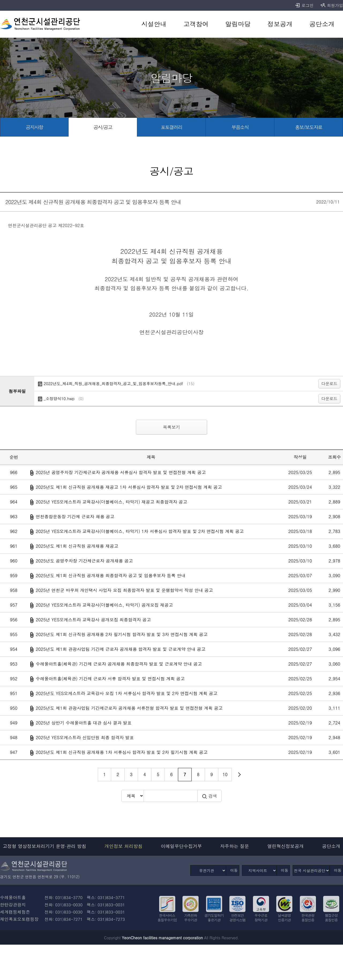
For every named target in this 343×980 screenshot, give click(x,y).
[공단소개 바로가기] (322, 24)
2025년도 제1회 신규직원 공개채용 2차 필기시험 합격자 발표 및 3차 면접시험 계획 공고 (122, 634)
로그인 (304, 5)
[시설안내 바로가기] (154, 24)
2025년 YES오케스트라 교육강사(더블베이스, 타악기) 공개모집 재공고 (104, 605)
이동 (234, 870)
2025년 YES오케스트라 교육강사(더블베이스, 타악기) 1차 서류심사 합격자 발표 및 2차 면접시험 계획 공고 (140, 531)
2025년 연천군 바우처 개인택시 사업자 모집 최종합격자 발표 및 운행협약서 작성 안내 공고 (124, 590)
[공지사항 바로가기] (34, 127)
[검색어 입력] (170, 796)
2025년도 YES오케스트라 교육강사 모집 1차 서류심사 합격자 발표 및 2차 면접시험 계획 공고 (126, 693)
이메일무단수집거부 (181, 846)
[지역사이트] (259, 870)
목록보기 (171, 427)
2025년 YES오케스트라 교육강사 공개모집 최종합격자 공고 (93, 620)
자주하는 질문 (235, 846)
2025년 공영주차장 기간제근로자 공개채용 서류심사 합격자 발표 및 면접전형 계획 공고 (121, 472)
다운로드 (329, 383)
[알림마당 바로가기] (238, 24)
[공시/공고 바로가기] (103, 127)
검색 (209, 796)
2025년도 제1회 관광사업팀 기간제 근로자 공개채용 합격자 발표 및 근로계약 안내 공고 (120, 649)
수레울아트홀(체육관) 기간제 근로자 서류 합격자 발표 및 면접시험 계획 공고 (110, 679)
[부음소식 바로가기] (240, 127)
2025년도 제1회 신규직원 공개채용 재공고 (77, 546)
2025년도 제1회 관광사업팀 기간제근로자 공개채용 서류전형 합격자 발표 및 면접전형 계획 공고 (129, 708)
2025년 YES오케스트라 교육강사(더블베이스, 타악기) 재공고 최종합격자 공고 (111, 502)
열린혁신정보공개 (286, 846)
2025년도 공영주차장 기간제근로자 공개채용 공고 (84, 561)
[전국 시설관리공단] (311, 870)
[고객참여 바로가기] (196, 24)
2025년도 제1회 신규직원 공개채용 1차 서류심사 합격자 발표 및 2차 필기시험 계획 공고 (122, 752)
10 (225, 774)
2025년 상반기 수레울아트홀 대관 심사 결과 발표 (83, 723)
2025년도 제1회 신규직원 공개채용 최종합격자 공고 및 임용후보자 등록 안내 (111, 575)
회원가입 (332, 5)
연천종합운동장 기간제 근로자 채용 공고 (75, 517)
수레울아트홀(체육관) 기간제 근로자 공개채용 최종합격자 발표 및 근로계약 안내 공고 (119, 664)
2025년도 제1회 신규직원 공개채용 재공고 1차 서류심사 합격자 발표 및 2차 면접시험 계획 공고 (129, 487)
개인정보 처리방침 (124, 846)
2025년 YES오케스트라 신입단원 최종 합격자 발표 (85, 737)
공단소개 (331, 846)
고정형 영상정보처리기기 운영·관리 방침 (44, 846)
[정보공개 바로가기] (280, 24)
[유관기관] (208, 870)
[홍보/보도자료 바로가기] (309, 127)
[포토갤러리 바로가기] (171, 127)
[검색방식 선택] (133, 796)
